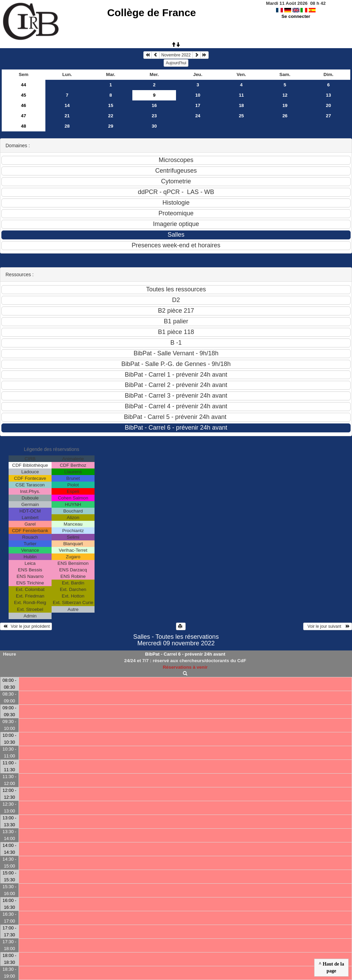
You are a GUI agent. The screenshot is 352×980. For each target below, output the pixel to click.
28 (67, 126)
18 (241, 105)
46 (24, 105)
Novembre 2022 (176, 55)
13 (328, 95)
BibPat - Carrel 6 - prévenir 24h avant (185, 654)
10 (198, 95)
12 (285, 95)
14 (67, 105)
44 (24, 85)
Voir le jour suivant (328, 626)
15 (111, 105)
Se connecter (296, 16)
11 (241, 95)
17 (198, 105)
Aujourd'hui (176, 63)
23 (154, 116)
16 (154, 105)
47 (24, 116)
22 (111, 116)
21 (67, 116)
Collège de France (152, 13)
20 (328, 105)
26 (285, 116)
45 (24, 95)
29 (111, 126)
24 (198, 116)
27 (328, 116)
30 (154, 126)
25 (241, 116)
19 (285, 105)
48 (24, 126)
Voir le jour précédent (26, 626)
